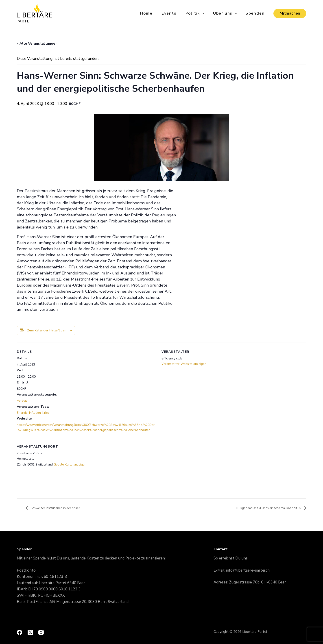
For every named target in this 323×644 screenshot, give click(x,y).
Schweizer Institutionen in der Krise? (59, 508)
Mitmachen (290, 13)
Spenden (255, 13)
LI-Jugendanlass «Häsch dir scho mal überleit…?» (264, 508)
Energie (22, 413)
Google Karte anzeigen (70, 465)
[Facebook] (20, 632)
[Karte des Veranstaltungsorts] (283, 468)
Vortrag (22, 401)
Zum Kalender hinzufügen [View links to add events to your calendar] (47, 330)
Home (146, 13)
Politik (195, 13)
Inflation (35, 413)
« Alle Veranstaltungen (37, 44)
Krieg (46, 413)
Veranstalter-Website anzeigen (184, 364)
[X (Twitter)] (30, 632)
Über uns (225, 13)
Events (169, 13)
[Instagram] (41, 632)
